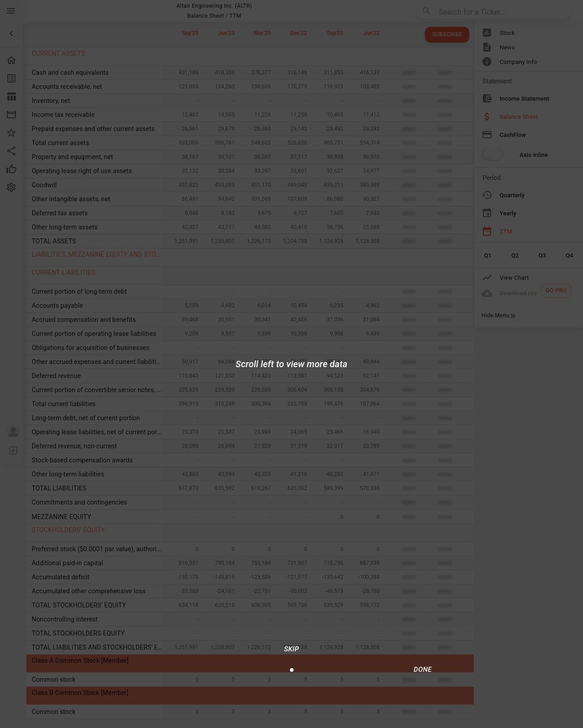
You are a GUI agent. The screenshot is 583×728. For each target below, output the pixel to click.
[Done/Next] (423, 670)
